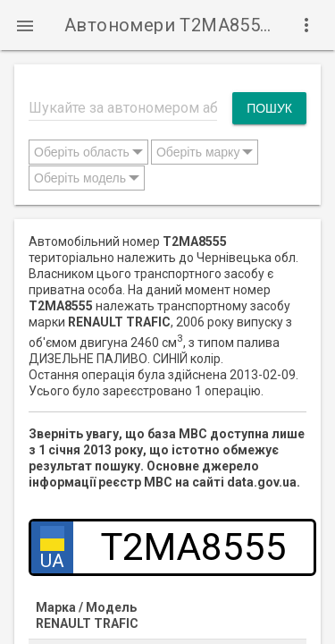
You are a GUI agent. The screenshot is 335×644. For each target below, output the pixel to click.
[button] (25, 25)
